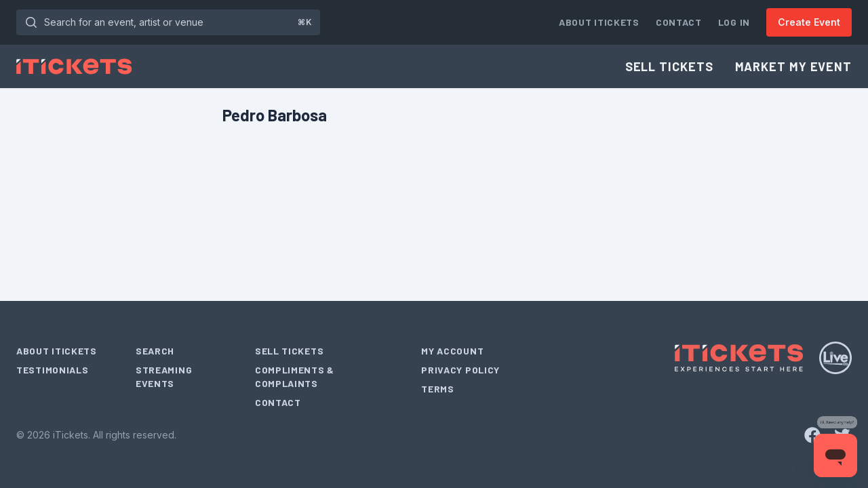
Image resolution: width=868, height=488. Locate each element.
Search (155, 351)
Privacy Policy (460, 370)
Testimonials (52, 370)
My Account (452, 351)
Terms (438, 389)
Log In (734, 22)
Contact (679, 22)
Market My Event (794, 66)
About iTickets (599, 22)
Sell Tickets (669, 66)
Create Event (809, 22)
